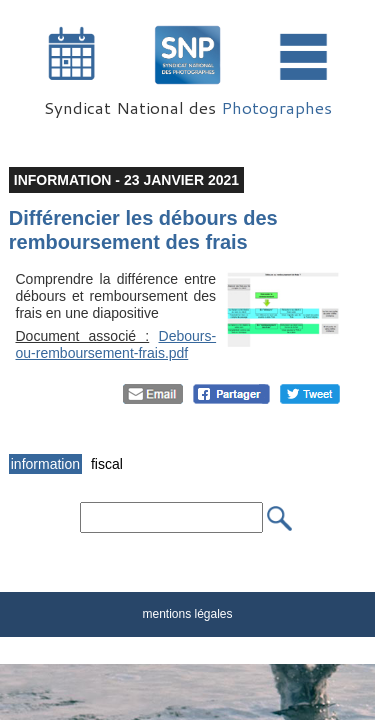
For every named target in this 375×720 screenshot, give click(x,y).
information (45, 464)
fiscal (107, 464)
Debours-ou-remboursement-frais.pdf (116, 344)
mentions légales (187, 614)
